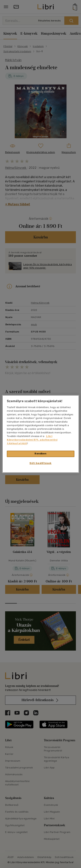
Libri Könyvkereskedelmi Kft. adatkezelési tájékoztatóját (32, 440)
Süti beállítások (40, 463)
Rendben (40, 454)
